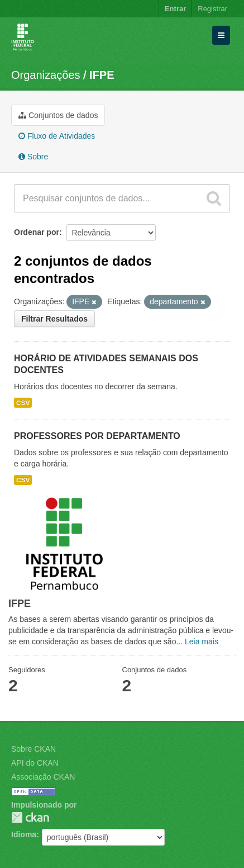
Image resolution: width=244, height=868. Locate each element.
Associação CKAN (43, 777)
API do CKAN (35, 763)
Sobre (33, 157)
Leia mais (202, 641)
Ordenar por (37, 232)
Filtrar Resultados (54, 319)
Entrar (175, 9)
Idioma (24, 834)
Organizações (46, 75)
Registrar (212, 9)
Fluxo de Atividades (57, 136)
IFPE (102, 75)
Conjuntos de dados (58, 115)
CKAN (30, 817)
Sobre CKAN (34, 749)
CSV (23, 403)
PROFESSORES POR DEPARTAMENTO (97, 436)
